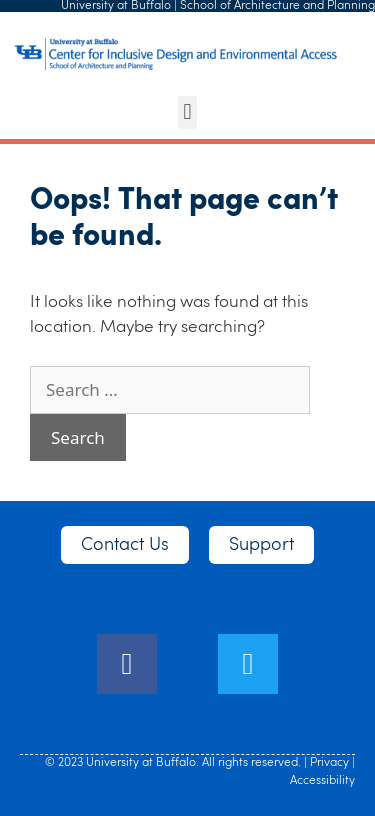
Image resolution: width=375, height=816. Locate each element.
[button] (187, 112)
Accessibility (322, 781)
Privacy (329, 763)
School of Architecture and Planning (277, 6)
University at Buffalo (116, 6)
